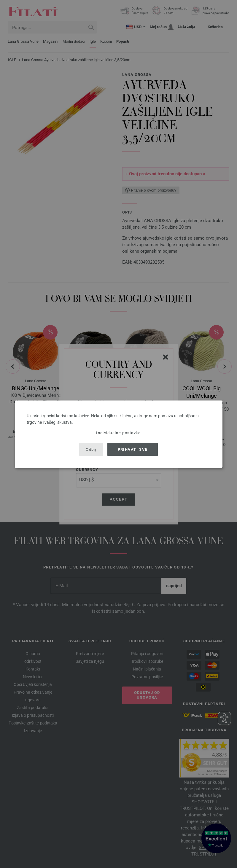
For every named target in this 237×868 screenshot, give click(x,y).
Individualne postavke (118, 433)
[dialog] (119, 434)
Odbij (91, 449)
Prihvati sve (133, 449)
